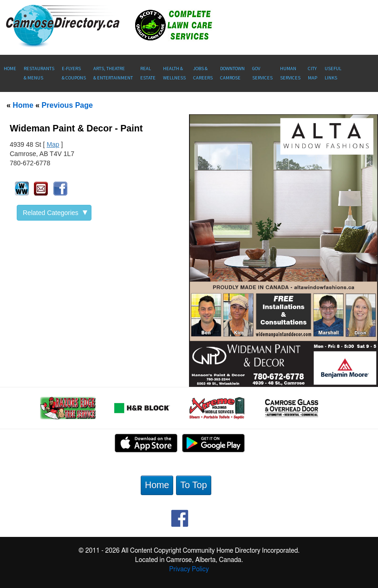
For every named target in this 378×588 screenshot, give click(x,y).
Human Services (290, 73)
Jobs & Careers (203, 73)
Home (10, 69)
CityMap (313, 73)
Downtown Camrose (232, 73)
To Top (193, 485)
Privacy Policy (189, 569)
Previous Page (67, 105)
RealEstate (148, 73)
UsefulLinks (333, 73)
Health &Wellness (174, 73)
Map (53, 144)
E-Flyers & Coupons (74, 73)
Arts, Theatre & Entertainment (113, 73)
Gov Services (262, 73)
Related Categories (55, 213)
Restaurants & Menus (39, 73)
